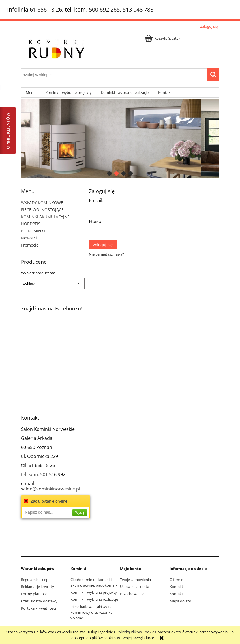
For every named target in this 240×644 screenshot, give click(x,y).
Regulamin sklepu (36, 580)
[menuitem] (31, 93)
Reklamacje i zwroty (37, 587)
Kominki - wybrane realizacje (94, 599)
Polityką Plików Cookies (136, 632)
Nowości (29, 238)
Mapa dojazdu (182, 601)
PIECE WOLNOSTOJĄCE (42, 210)
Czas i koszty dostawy (39, 601)
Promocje (30, 245)
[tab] (109, 173)
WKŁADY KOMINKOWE (42, 203)
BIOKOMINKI (33, 231)
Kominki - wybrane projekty (94, 592)
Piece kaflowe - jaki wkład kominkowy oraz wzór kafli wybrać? (93, 612)
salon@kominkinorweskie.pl (51, 489)
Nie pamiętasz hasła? (106, 254)
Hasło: (96, 221)
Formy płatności (35, 594)
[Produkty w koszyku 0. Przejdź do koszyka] (163, 38)
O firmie (176, 580)
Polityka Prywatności (38, 608)
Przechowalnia (132, 594)
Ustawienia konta (135, 587)
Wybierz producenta (38, 273)
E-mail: (96, 200)
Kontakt (176, 587)
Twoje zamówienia (135, 580)
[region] (120, 138)
